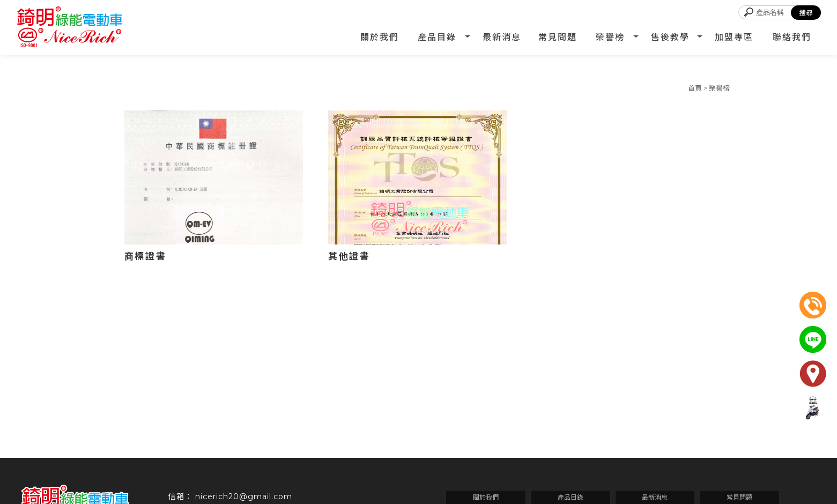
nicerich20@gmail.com (244, 496)
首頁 (695, 88)
